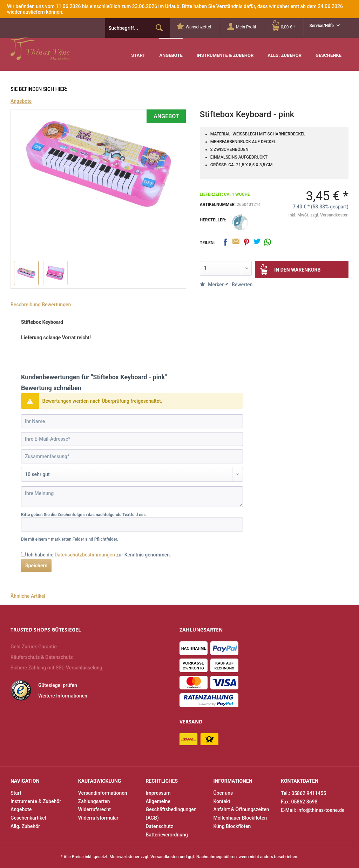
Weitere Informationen (63, 696)
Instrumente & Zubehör (36, 801)
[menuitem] (198, 27)
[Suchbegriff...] (137, 28)
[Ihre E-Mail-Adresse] (132, 439)
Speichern (36, 566)
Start (16, 793)
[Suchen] (159, 28)
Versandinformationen (103, 793)
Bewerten (238, 285)
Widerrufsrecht (94, 809)
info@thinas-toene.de (321, 810)
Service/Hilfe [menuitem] (322, 26)
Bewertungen (56, 305)
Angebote (21, 809)
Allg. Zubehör (25, 826)
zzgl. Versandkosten (329, 215)
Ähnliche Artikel (28, 596)
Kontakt (222, 801)
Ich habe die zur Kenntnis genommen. (99, 555)
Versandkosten (165, 857)
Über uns (223, 793)
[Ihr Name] (132, 421)
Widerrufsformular (98, 818)
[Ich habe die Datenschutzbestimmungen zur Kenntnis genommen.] (23, 554)
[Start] (138, 50)
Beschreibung (26, 305)
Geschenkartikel (28, 818)
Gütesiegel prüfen (58, 685)
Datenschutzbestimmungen (85, 555)
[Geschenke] (328, 50)
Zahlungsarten (94, 801)
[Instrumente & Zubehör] (225, 50)
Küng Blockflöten (232, 826)
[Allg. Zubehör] (285, 50)
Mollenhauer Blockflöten (240, 818)
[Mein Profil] (246, 27)
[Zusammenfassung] (132, 456)
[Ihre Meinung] (132, 497)
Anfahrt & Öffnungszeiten (241, 809)
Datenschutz (160, 826)
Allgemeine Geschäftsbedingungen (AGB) (171, 810)
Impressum (158, 793)
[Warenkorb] (288, 27)
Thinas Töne (55, 49)
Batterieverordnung (167, 835)
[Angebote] (171, 50)
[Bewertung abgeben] (132, 474)
